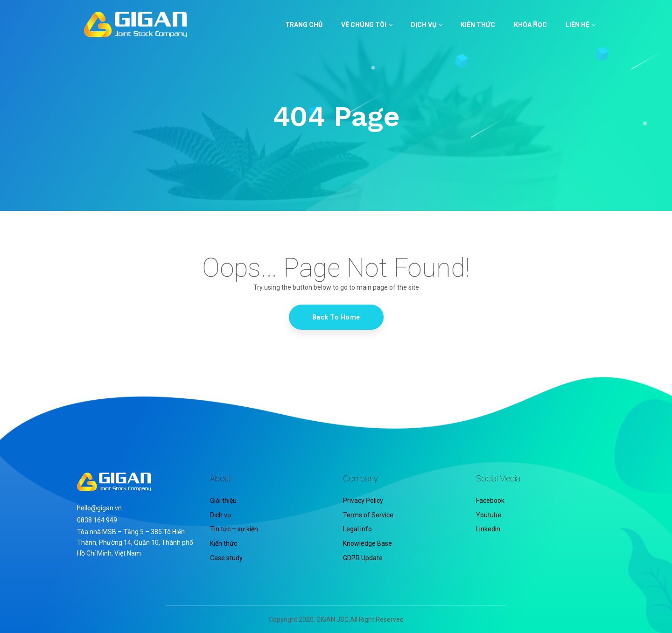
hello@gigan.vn (99, 508)
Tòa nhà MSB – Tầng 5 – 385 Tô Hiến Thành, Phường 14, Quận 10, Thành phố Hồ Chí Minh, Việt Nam (135, 543)
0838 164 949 (97, 520)
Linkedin (488, 529)
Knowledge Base (367, 543)
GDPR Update (363, 558)
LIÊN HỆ (580, 25)
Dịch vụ (426, 25)
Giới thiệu (223, 501)
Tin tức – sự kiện (234, 529)
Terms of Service (368, 515)
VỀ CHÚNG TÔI (367, 25)
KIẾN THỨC (478, 25)
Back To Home (336, 317)
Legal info (357, 529)
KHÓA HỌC (530, 25)
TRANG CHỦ (304, 25)
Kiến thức (224, 543)
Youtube (489, 515)
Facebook (490, 501)
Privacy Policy (363, 501)
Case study (226, 558)
